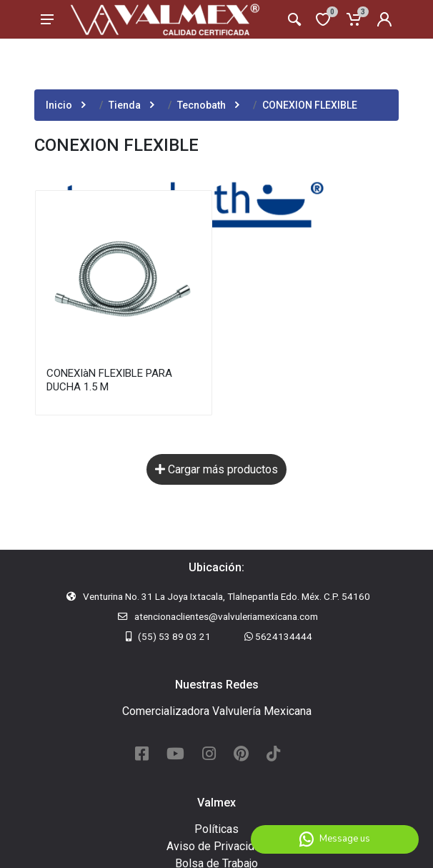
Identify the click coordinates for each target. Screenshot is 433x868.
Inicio (59, 105)
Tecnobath (201, 105)
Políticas (216, 829)
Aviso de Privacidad (216, 846)
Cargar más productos (216, 469)
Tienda (125, 105)
